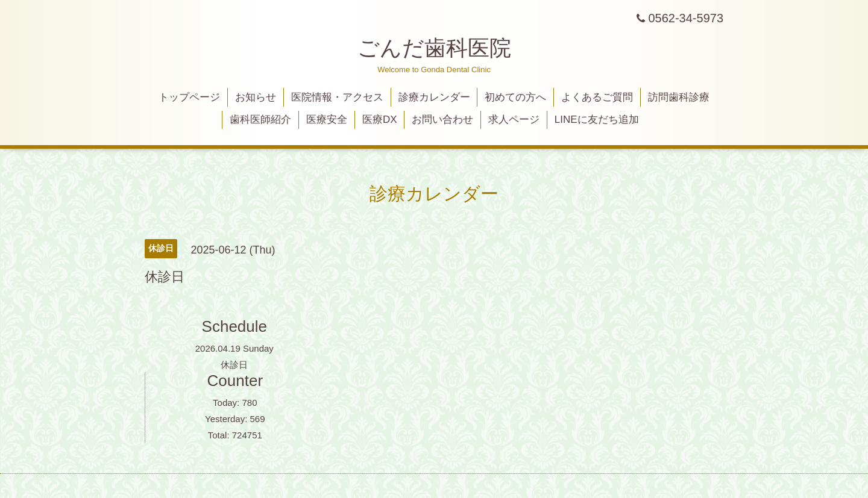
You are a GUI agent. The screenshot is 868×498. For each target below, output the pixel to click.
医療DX (380, 120)
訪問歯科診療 (679, 97)
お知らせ (256, 97)
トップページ (189, 97)
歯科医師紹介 (260, 120)
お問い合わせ (442, 120)
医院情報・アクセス (337, 97)
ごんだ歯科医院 (434, 48)
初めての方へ (515, 97)
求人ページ (514, 120)
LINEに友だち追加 (597, 120)
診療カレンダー (434, 97)
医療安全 (327, 120)
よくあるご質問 (597, 97)
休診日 (234, 365)
